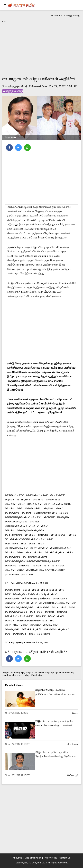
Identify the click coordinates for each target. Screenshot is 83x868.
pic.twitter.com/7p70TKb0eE (19, 574)
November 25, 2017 (39, 583)
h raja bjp (49, 673)
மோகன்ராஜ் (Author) (14, 86)
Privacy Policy (50, 858)
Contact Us (65, 858)
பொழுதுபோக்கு (13, 91)
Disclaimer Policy (33, 858)
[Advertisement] (41, 47)
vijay (40, 675)
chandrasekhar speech (13, 675)
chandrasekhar (66, 673)
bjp (56, 673)
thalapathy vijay (17, 673)
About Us (17, 858)
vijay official (31, 675)
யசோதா (74, 744)
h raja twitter (38, 673)
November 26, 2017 (39, 642)
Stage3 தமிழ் (22, 863)
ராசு (76, 713)
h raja (28, 673)
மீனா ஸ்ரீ (74, 775)
